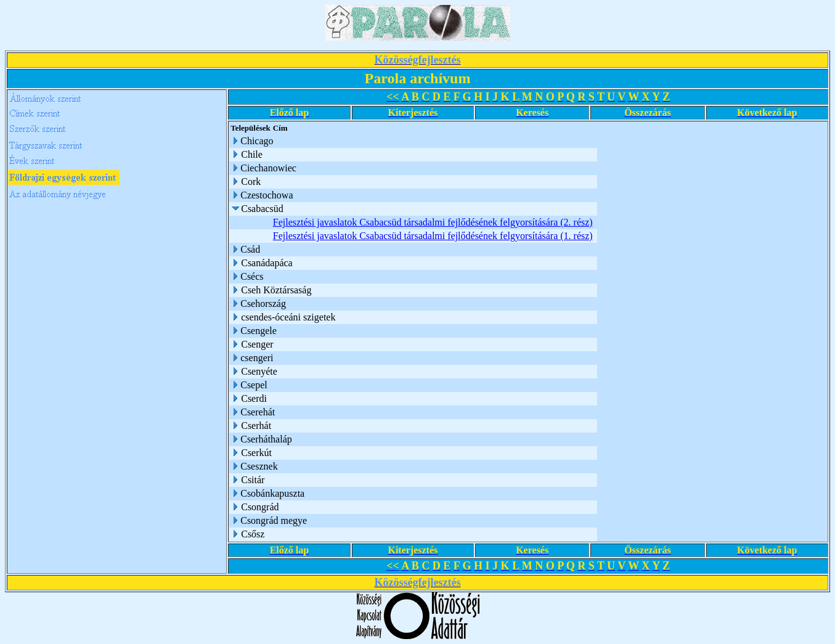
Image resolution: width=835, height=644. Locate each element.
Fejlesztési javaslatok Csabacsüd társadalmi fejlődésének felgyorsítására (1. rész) (433, 236)
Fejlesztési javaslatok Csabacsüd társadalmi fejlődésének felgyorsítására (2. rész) (433, 222)
